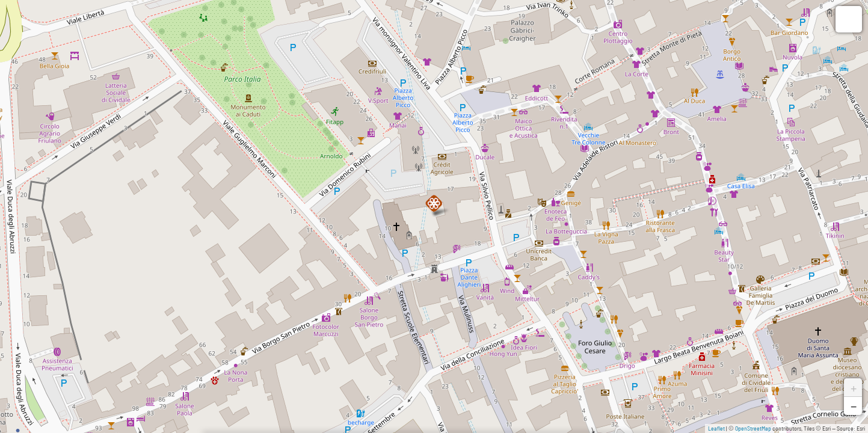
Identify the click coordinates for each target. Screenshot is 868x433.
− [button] (854, 406)
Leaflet (716, 428)
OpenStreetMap (753, 428)
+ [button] (854, 387)
